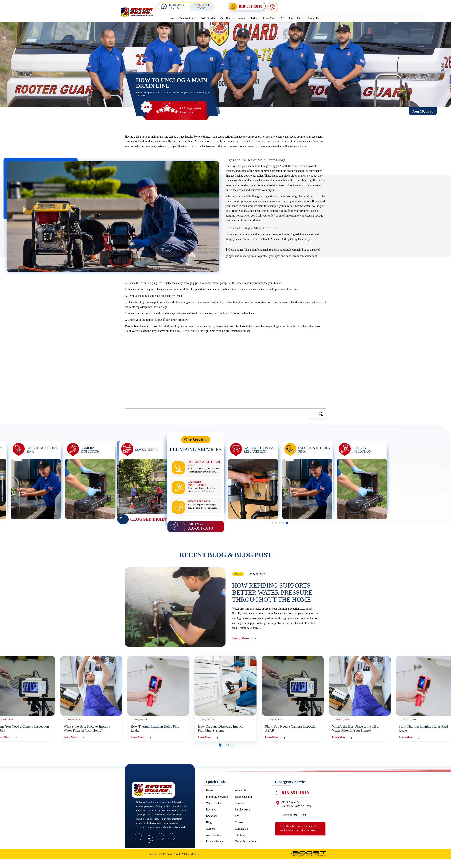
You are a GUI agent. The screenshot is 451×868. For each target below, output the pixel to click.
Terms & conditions (246, 841)
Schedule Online (293, 6)
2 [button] (224, 745)
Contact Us (313, 18)
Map (309, 806)
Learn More (241, 638)
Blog (291, 18)
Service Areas (269, 18)
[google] (171, 837)
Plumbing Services (188, 18)
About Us (241, 790)
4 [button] (231, 745)
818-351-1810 (251, 6)
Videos (239, 822)
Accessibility (214, 835)
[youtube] (160, 837)
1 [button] (220, 745)
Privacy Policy (214, 841)
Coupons (242, 18)
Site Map (240, 835)
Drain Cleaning (208, 18)
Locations (212, 816)
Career (300, 18)
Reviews (254, 18)
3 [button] (228, 745)
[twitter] (149, 839)
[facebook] (138, 837)
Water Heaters (227, 18)
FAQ (282, 18)
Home (172, 18)
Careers (210, 829)
